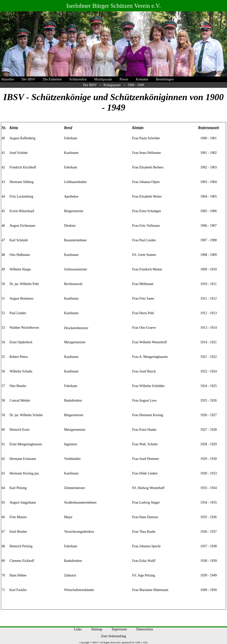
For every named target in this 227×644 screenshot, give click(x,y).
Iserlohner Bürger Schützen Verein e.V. (113, 6)
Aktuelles (7, 79)
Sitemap (97, 629)
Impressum (119, 629)
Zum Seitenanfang (113, 636)
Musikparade (103, 79)
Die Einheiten (52, 79)
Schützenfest (78, 79)
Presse (124, 79)
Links (78, 629)
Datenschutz (145, 629)
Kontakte (142, 79)
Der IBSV (28, 79)
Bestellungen (165, 79)
